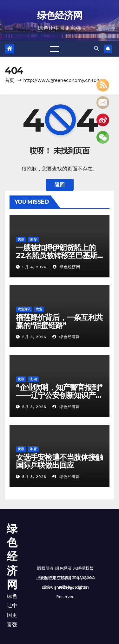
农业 (39, 309)
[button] (96, 49)
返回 (60, 185)
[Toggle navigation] (54, 49)
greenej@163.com (72, 587)
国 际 (33, 239)
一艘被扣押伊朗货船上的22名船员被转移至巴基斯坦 (56, 255)
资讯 (21, 239)
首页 (10, 80)
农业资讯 (24, 309)
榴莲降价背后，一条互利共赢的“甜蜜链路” (59, 321)
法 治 (33, 379)
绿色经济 (63, 568)
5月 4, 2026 (34, 267)
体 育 (33, 449)
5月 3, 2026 (34, 337)
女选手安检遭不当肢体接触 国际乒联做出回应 (59, 461)
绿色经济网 (60, 15)
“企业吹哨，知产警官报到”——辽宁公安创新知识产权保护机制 (59, 395)
